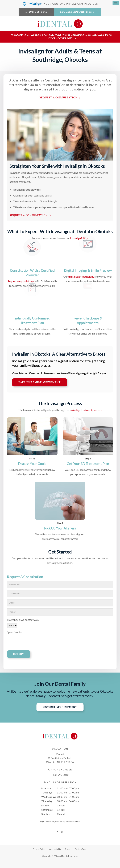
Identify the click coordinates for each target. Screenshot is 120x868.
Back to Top (80, 849)
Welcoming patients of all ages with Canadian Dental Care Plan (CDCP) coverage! (62, 37)
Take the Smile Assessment (40, 382)
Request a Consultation (59, 98)
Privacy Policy (39, 849)
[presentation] (27, 640)
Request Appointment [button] (77, 12)
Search (68, 849)
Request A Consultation (29, 215)
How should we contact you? (23, 620)
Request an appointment (21, 281)
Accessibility (55, 849)
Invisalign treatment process (86, 410)
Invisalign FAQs (79, 238)
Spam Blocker (15, 632)
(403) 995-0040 (38, 12)
